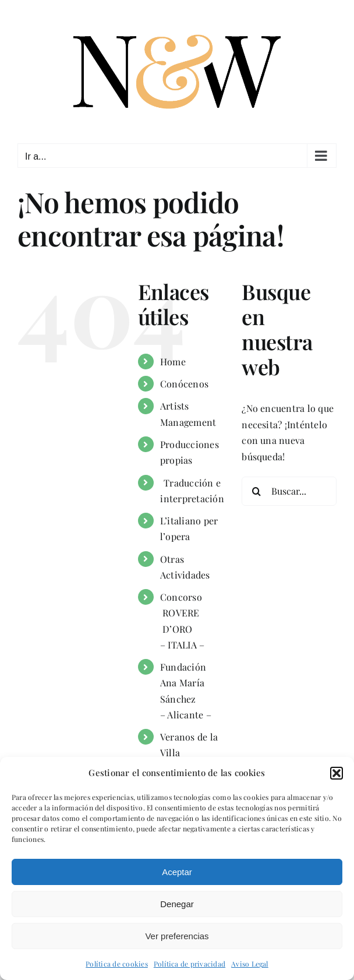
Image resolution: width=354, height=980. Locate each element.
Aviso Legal (250, 964)
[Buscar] (256, 491)
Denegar (177, 904)
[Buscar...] (289, 491)
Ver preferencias (177, 936)
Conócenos (184, 384)
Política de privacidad (190, 964)
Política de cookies (117, 964)
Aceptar (177, 872)
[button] (337, 773)
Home (173, 362)
